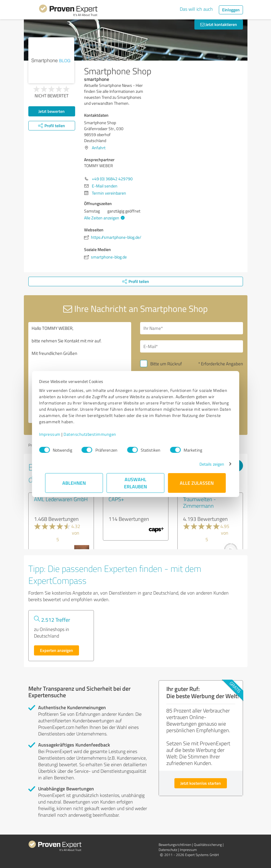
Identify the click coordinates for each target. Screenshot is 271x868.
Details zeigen (206, 464)
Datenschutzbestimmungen (96, 434)
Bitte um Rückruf (166, 364)
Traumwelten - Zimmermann (199, 502)
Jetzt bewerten (52, 111)
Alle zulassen (197, 483)
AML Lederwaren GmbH (61, 499)
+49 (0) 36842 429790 (112, 179)
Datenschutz (168, 850)
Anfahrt (99, 148)
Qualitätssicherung (208, 845)
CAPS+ (116, 499)
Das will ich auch (196, 9)
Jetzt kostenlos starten (201, 783)
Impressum (56, 434)
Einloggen (231, 10)
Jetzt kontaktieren (219, 24)
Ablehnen (74, 483)
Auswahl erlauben (135, 483)
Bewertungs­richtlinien (175, 845)
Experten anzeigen (56, 650)
